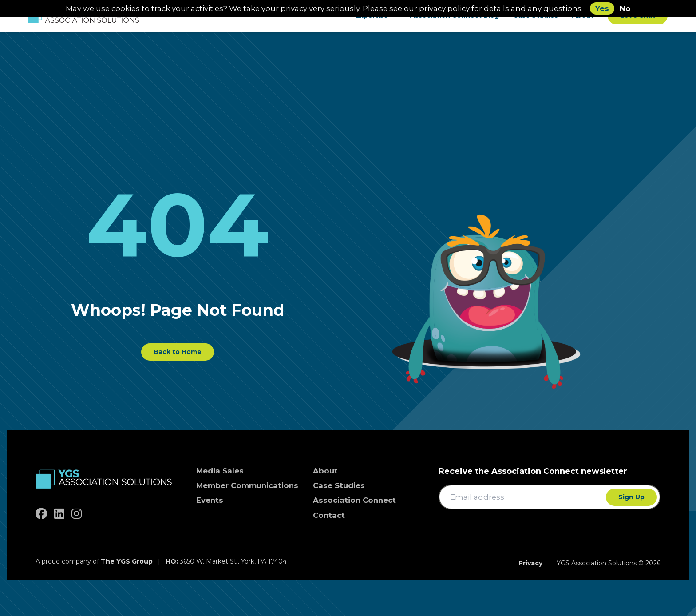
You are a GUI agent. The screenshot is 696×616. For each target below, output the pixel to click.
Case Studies (339, 485)
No (625, 8)
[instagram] (77, 514)
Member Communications (247, 485)
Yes (602, 8)
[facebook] (41, 514)
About (325, 471)
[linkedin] (59, 514)
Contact (329, 515)
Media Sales (220, 471)
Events (210, 500)
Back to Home (178, 352)
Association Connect (354, 500)
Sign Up (631, 497)
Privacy (530, 563)
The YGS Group (127, 561)
